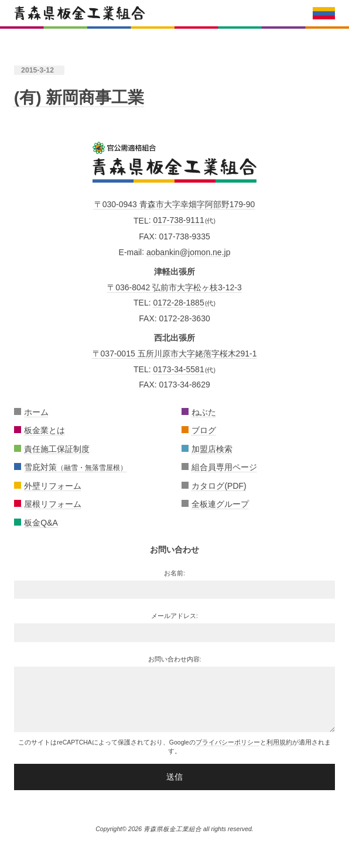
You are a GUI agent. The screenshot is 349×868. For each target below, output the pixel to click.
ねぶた (204, 412)
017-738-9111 (178, 220)
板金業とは (45, 430)
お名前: (174, 573)
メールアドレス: (174, 616)
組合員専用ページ (224, 467)
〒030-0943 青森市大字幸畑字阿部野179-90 (175, 204)
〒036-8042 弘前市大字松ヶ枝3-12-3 (174, 287)
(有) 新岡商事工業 (79, 97)
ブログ (204, 430)
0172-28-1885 (178, 303)
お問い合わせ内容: (175, 659)
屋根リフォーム (53, 504)
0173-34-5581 (178, 369)
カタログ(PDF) (219, 486)
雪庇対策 (76, 467)
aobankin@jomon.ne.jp (188, 252)
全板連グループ (220, 504)
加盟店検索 (212, 449)
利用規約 (279, 742)
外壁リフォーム (53, 486)
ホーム (36, 412)
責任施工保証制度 (57, 449)
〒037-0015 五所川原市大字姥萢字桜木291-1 (175, 354)
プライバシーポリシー (228, 742)
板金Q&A (41, 523)
